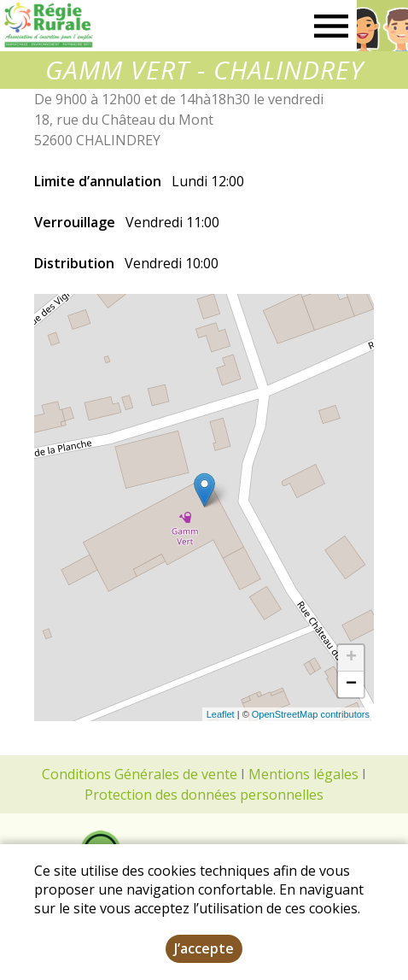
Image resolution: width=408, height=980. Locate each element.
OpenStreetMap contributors (311, 714)
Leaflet (221, 714)
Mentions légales (303, 774)
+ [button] (351, 658)
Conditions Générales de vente (140, 774)
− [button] (351, 684)
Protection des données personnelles (204, 795)
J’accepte (204, 948)
